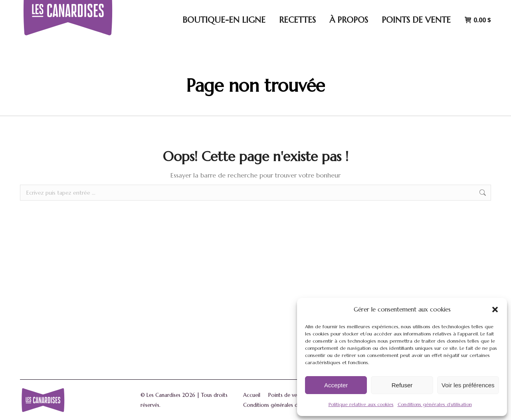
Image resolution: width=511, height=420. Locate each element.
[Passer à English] (476, 8)
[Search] (383, 8)
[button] (495, 310)
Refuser (402, 385)
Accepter (336, 385)
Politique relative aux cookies (361, 404)
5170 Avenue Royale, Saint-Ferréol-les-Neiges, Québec (274, 8)
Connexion (434, 8)
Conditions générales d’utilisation (435, 404)
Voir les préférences (468, 385)
